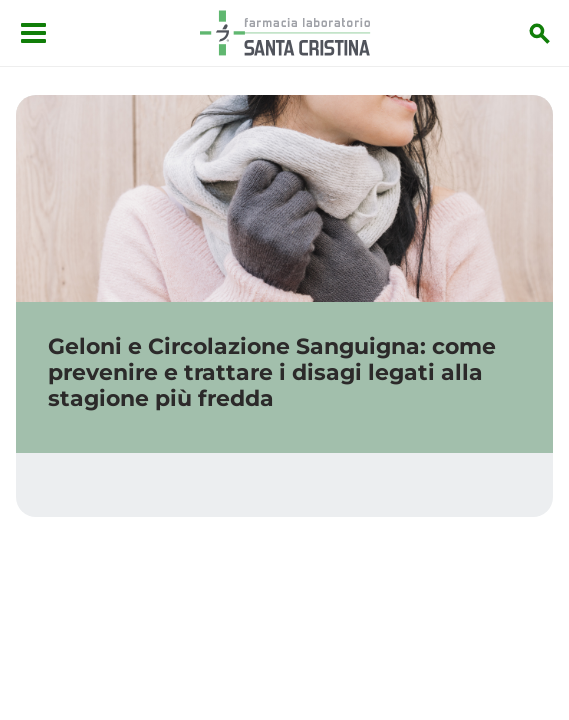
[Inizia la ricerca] (540, 33)
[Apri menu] (33, 33)
